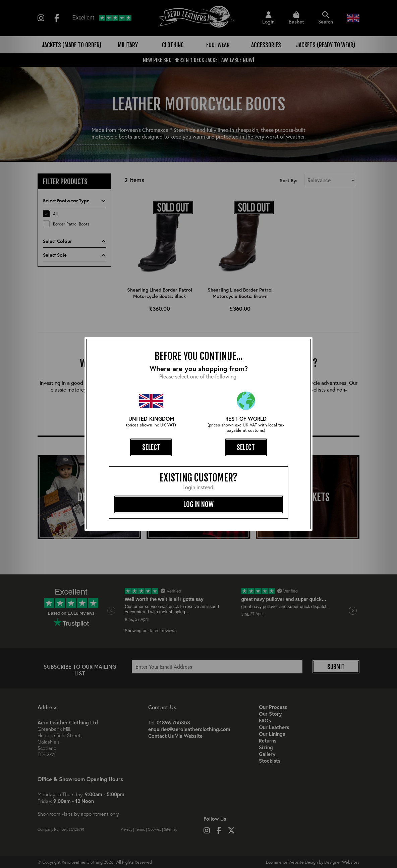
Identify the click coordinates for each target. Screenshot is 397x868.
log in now (198, 504)
